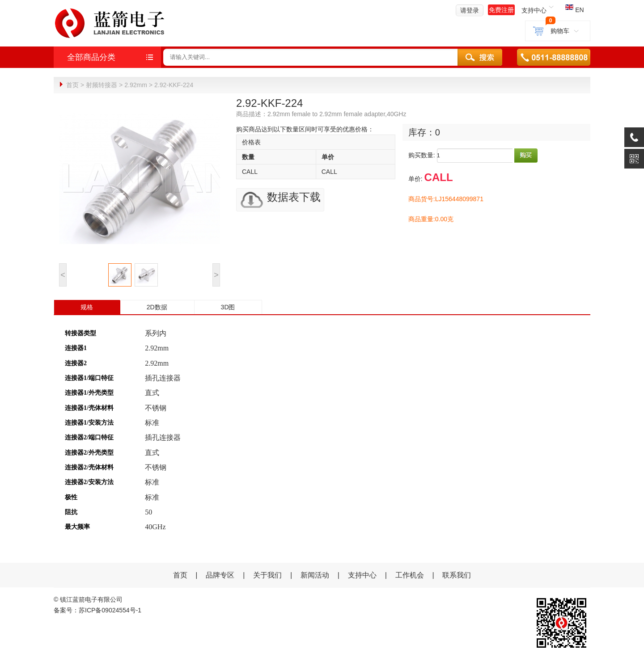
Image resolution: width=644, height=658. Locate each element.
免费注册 (501, 10)
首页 (72, 85)
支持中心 (362, 575)
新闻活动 (316, 575)
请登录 (470, 10)
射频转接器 (102, 85)
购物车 (558, 31)
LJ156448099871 (459, 198)
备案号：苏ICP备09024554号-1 (97, 610)
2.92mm (136, 85)
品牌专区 (220, 575)
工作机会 (410, 575)
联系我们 (457, 575)
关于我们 (267, 575)
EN (574, 10)
